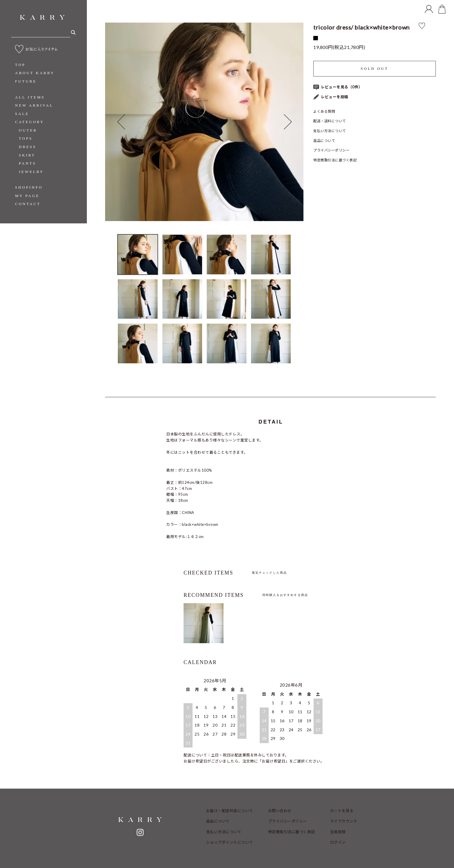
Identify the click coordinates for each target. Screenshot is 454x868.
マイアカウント (344, 821)
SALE (22, 114)
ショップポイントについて (230, 842)
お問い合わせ (280, 811)
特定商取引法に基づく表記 (335, 160)
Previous (115, 122)
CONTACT (28, 204)
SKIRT (27, 155)
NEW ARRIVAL (34, 105)
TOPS (26, 138)
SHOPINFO (29, 187)
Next (294, 122)
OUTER (28, 130)
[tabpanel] (204, 122)
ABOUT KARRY (35, 73)
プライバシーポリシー (331, 150)
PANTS (28, 163)
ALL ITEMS (30, 97)
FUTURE (26, 81)
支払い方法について (330, 131)
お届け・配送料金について (230, 811)
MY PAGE (27, 196)
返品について (324, 141)
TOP (20, 65)
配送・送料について (330, 121)
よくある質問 (324, 111)
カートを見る (342, 811)
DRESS (28, 147)
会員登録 (338, 832)
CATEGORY (30, 122)
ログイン (338, 842)
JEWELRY (31, 172)
